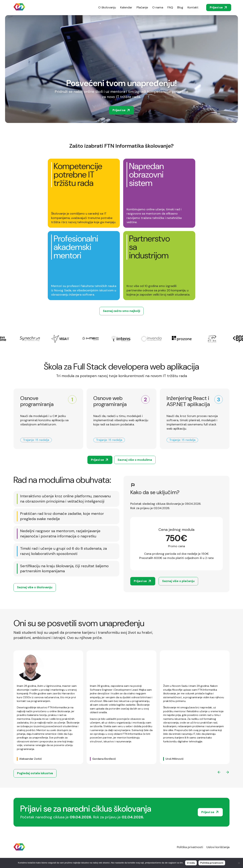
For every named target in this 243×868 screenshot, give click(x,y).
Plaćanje (142, 7)
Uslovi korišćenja (218, 847)
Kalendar (126, 7)
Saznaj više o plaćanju (178, 581)
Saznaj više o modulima (135, 460)
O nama (158, 7)
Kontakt (193, 7)
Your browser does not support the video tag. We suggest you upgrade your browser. (122, 69)
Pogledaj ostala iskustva (35, 773)
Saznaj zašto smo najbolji (122, 311)
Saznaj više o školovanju (35, 587)
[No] (239, 863)
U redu (191, 863)
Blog (180, 7)
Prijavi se (219, 7)
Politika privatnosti (190, 847)
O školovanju (107, 7)
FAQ (170, 7)
